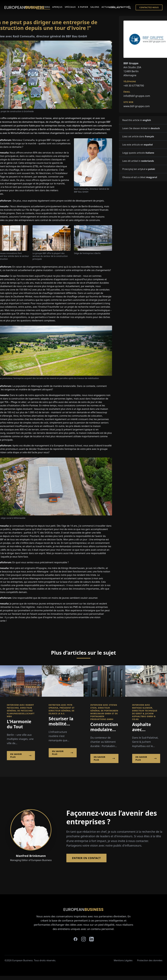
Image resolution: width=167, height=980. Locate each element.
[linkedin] (91, 939)
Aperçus (57, 7)
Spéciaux (70, 7)
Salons (95, 7)
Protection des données (150, 960)
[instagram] (83, 939)
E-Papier (83, 7)
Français (116, 7)
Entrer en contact (86, 858)
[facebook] (76, 939)
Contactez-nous (149, 7)
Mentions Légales (123, 960)
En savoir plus (21, 756)
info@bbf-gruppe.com (137, 96)
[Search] (129, 7)
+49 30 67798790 (134, 86)
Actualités (108, 7)
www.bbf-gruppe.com (137, 106)
